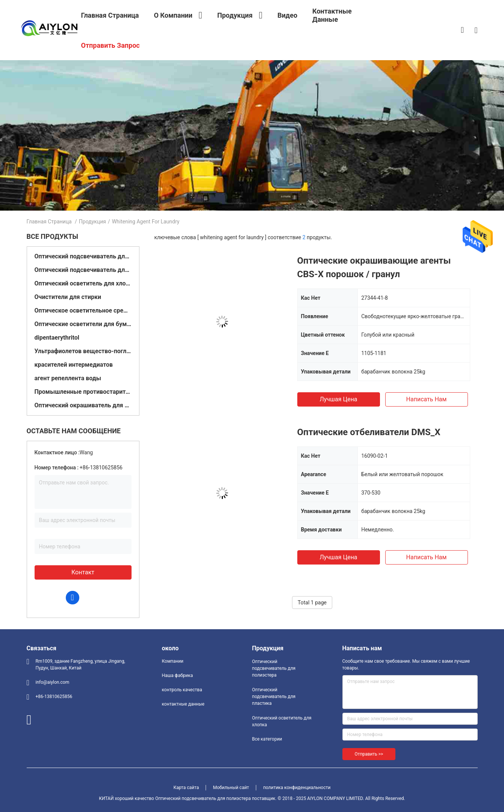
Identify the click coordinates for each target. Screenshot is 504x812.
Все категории (267, 739)
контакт (83, 572)
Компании (173, 661)
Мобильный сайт (231, 788)
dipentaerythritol (57, 338)
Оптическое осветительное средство (83, 310)
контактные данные (183, 704)
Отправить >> (369, 754)
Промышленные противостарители (83, 392)
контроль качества (182, 690)
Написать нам (427, 399)
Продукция (92, 222)
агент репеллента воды (68, 378)
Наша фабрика (178, 675)
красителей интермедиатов (74, 365)
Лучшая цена (338, 399)
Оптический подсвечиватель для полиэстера (83, 256)
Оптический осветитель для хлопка (83, 283)
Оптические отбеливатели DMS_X (369, 432)
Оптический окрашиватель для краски (83, 405)
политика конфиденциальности (297, 788)
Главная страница (49, 222)
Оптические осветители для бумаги (83, 324)
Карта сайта (186, 788)
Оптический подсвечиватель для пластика (83, 270)
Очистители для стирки (68, 297)
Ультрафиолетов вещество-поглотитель (83, 351)
